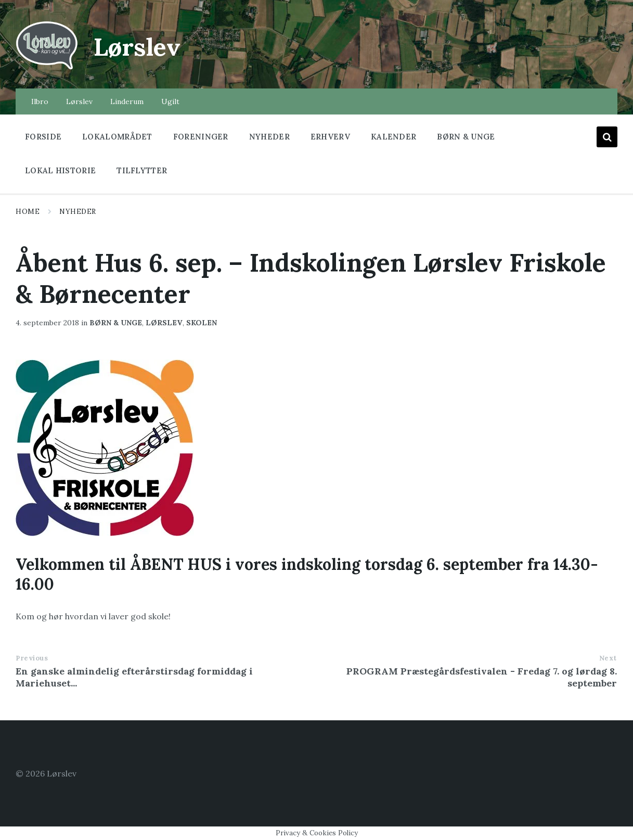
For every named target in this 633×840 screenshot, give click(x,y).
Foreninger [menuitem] (201, 137)
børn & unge (116, 323)
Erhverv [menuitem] (330, 137)
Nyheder (78, 212)
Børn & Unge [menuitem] (466, 137)
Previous (32, 658)
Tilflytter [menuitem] (142, 170)
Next (608, 658)
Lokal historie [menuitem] (60, 170)
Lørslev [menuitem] (79, 101)
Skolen (202, 323)
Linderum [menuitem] (127, 101)
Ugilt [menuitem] (170, 101)
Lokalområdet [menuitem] (117, 137)
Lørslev (138, 47)
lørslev (164, 323)
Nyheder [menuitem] (269, 137)
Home (28, 212)
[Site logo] (47, 68)
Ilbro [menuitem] (40, 101)
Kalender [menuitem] (393, 137)
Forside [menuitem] (43, 137)
